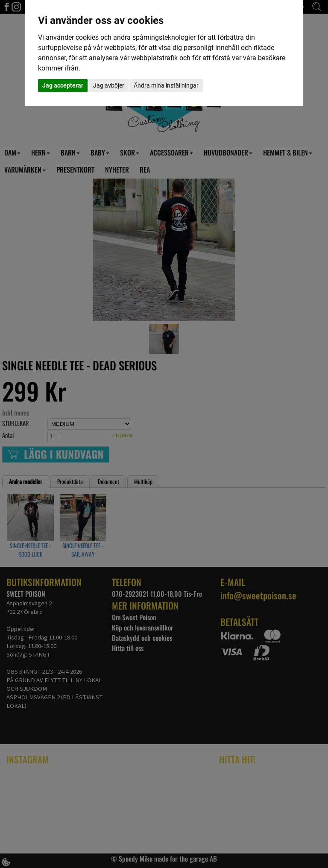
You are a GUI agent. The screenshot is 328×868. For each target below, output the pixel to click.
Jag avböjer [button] (109, 85)
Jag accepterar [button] (63, 85)
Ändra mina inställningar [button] (166, 85)
